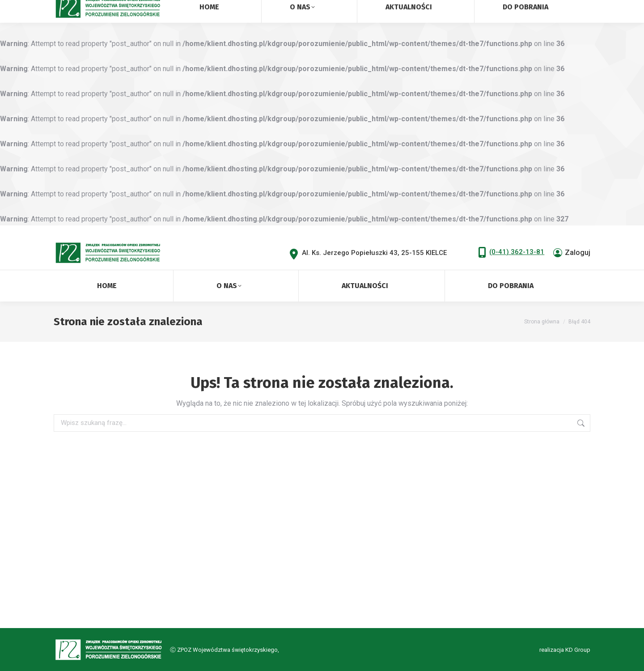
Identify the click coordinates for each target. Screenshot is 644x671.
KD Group (578, 650)
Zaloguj (572, 253)
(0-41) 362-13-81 (517, 252)
